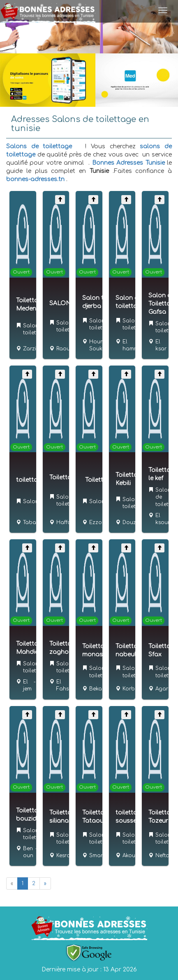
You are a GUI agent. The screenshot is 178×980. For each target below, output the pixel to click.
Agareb (165, 689)
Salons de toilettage (39, 146)
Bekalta (99, 689)
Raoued (66, 349)
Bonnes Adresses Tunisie (128, 163)
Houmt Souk (98, 345)
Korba (131, 689)
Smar (96, 856)
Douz (129, 522)
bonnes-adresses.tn (35, 179)
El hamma (132, 345)
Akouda (133, 856)
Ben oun (28, 852)
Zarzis (31, 349)
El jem (27, 685)
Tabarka (34, 522)
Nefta (162, 856)
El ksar (161, 345)
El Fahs (62, 685)
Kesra (63, 856)
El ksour (163, 519)
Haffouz (67, 522)
